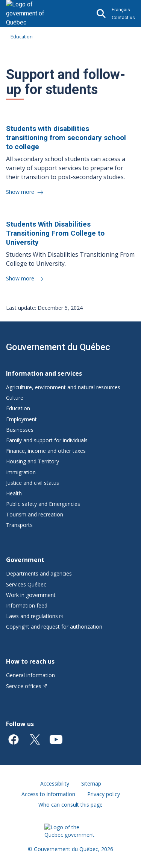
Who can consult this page (70, 805)
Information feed (27, 605)
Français (121, 10)
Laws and (35, 616)
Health (14, 493)
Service (26, 686)
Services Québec (26, 584)
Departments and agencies (39, 573)
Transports (19, 525)
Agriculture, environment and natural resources (63, 387)
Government (25, 560)
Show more (21, 192)
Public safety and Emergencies (43, 504)
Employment (21, 419)
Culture (15, 398)
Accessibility (55, 783)
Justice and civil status (33, 483)
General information (30, 675)
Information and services (44, 373)
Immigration (21, 472)
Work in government (31, 595)
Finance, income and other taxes (46, 451)
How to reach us (30, 661)
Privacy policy (104, 794)
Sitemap (91, 783)
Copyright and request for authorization (54, 627)
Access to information (48, 794)
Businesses (20, 430)
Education (22, 37)
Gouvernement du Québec (58, 347)
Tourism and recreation (35, 514)
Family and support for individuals (47, 440)
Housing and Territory (33, 461)
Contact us (123, 18)
